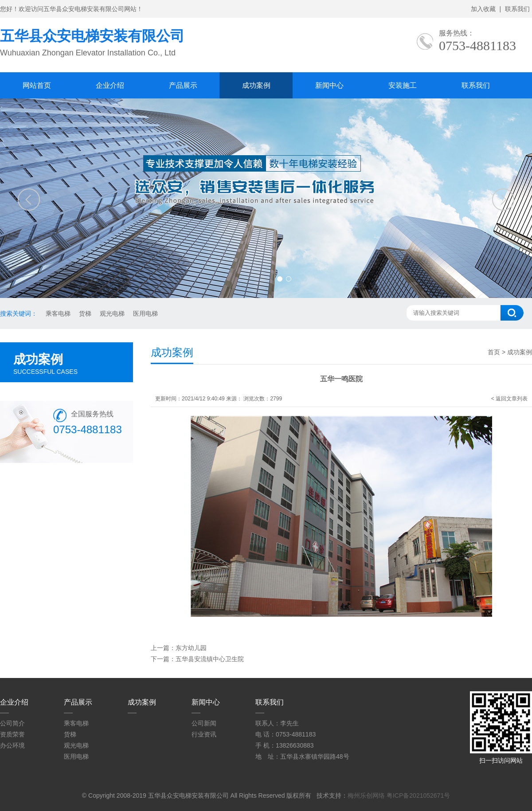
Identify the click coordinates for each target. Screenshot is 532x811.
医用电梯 (145, 313)
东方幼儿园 (191, 648)
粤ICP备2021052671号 (418, 795)
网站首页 (37, 85)
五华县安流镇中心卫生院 (210, 659)
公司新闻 (204, 723)
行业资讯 (204, 734)
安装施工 (403, 85)
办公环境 (12, 745)
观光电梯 (112, 313)
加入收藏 (483, 9)
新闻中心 (329, 85)
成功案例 (256, 85)
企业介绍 (110, 85)
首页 (494, 352)
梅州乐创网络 (366, 795)
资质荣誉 (12, 734)
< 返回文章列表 (509, 399)
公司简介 (12, 723)
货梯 (85, 313)
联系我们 (517, 9)
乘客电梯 (58, 313)
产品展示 (183, 85)
